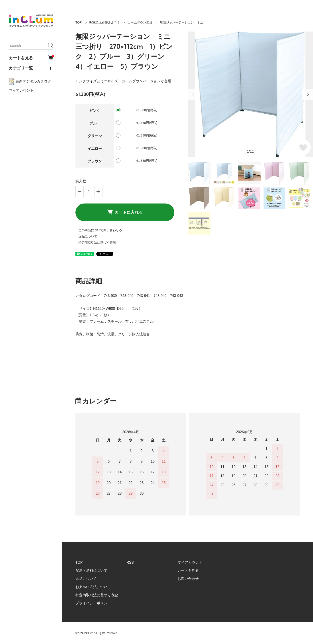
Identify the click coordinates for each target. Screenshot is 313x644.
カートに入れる (125, 212)
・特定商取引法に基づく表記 (96, 243)
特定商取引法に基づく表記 (97, 595)
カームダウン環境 (140, 22)
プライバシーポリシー (93, 603)
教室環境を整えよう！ (105, 22)
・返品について (86, 236)
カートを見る (31, 58)
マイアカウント (21, 90)
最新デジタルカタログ (30, 82)
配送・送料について (91, 570)
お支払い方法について (93, 587)
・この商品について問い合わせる (99, 230)
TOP (79, 22)
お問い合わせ (188, 579)
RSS (130, 562)
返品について (86, 579)
